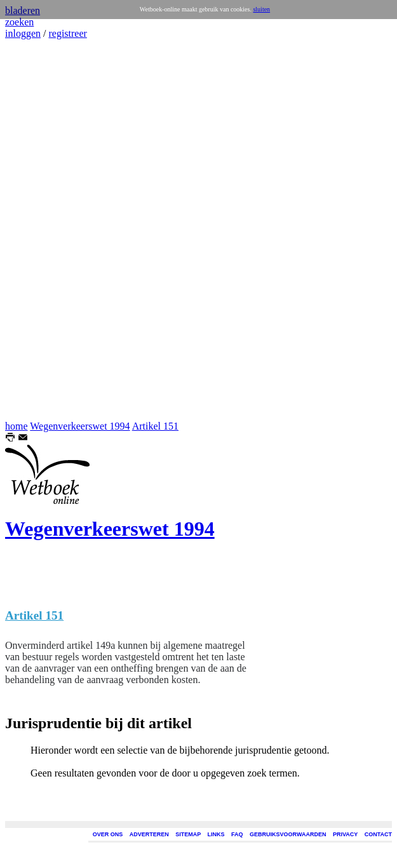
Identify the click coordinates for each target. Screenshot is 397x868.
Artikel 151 (155, 426)
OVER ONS (108, 834)
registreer (67, 33)
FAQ (237, 834)
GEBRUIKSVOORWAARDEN (288, 834)
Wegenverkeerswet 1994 (80, 426)
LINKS (216, 834)
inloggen (23, 33)
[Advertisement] (43, 230)
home (17, 426)
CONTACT (378, 834)
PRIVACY (345, 834)
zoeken (19, 22)
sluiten (261, 9)
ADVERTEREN (149, 834)
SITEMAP (188, 834)
